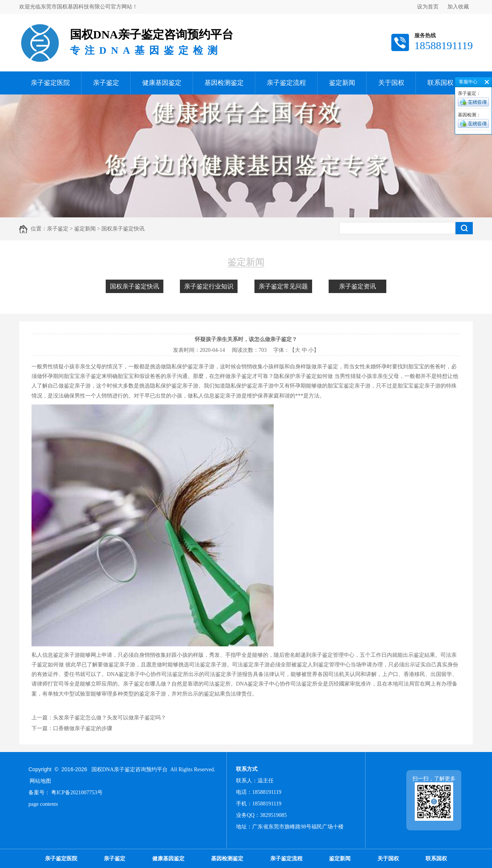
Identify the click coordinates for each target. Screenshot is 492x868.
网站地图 (40, 781)
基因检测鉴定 (224, 83)
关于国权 (391, 83)
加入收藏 (458, 7)
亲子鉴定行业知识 (209, 286)
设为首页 (428, 7)
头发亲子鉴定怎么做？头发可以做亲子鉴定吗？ (110, 718)
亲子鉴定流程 (286, 83)
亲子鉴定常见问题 (283, 286)
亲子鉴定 (106, 83)
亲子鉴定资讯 (357, 286)
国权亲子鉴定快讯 (135, 286)
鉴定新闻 (342, 83)
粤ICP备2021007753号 (77, 793)
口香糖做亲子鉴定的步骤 (83, 728)
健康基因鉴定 (162, 83)
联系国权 (440, 83)
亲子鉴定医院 (50, 83)
